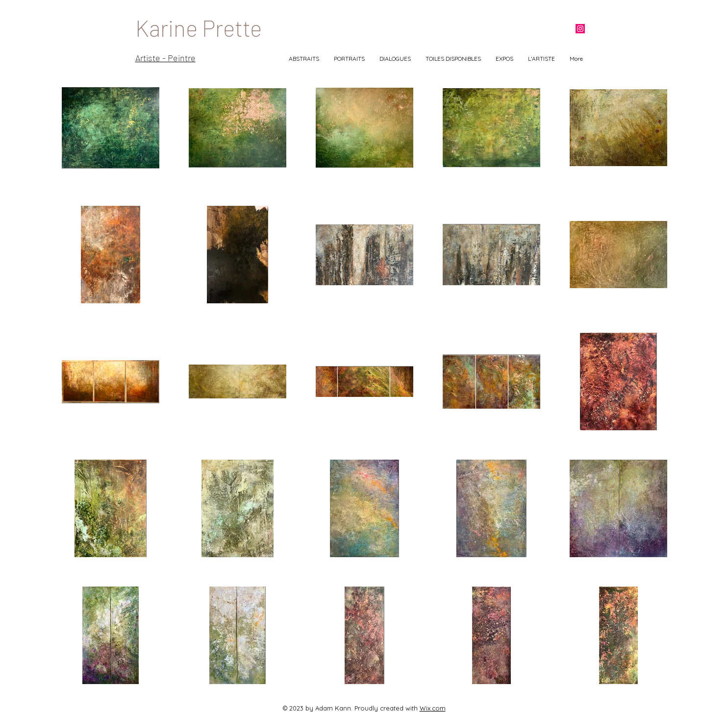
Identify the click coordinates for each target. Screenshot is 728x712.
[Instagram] (580, 29)
